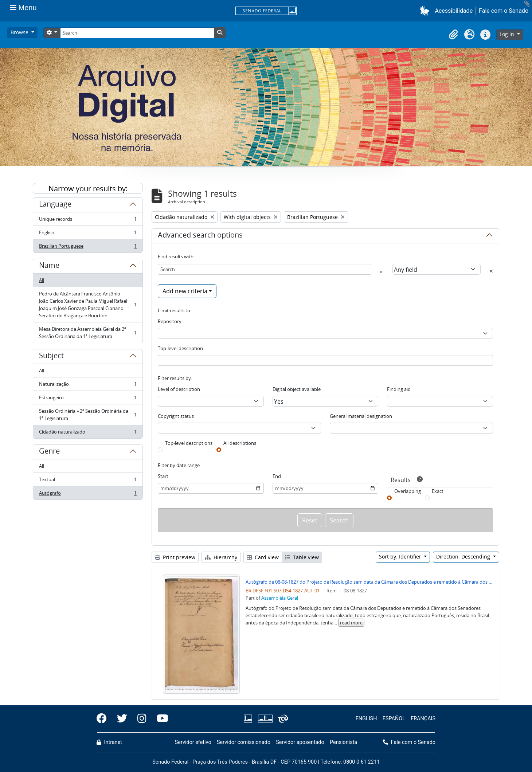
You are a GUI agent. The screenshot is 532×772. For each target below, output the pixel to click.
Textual (88, 481)
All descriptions (240, 443)
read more (351, 623)
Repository (170, 321)
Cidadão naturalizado (88, 433)
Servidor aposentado (300, 742)
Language (55, 205)
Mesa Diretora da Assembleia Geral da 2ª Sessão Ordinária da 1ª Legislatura (88, 333)
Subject (51, 357)
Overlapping (408, 491)
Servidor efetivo (193, 742)
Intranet (109, 742)
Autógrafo (88, 494)
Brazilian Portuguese (88, 247)
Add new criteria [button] (185, 291)
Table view (302, 557)
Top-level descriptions (189, 443)
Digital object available (297, 389)
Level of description (179, 389)
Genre (49, 452)
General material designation (361, 416)
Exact (438, 491)
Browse (20, 32)
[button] (426, 11)
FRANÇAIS (423, 719)
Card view (263, 557)
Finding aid (399, 389)
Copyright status (176, 416)
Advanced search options (200, 236)
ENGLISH (366, 719)
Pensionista (343, 742)
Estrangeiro (88, 399)
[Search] (137, 33)
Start (163, 476)
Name (49, 266)
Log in (508, 34)
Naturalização (88, 386)
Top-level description (180, 348)
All (42, 280)
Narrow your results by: (88, 189)
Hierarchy (221, 557)
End (277, 476)
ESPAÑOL (394, 719)
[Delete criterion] (491, 271)
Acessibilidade (454, 11)
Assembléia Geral (280, 598)
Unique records (88, 221)
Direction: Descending (464, 557)
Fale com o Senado (504, 11)
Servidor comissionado (244, 742)
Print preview (175, 557)
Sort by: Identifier (401, 557)
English (88, 234)
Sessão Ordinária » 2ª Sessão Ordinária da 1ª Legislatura (88, 415)
